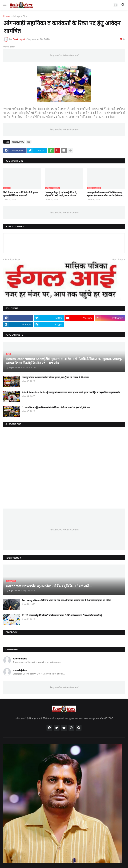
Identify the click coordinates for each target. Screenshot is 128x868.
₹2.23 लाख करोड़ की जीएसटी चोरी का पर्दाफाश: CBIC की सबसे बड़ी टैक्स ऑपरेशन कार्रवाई (62, 615)
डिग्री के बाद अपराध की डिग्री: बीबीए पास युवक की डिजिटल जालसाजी (21, 194)
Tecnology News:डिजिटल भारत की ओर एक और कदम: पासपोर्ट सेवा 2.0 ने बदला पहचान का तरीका (66, 600)
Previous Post (13, 259)
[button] (5, 5)
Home (6, 16)
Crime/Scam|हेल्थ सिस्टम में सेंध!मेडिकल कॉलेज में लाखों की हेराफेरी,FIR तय (56, 407)
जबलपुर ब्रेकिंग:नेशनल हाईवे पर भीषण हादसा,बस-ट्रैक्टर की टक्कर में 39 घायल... (56, 377)
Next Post (117, 259)
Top (29, 142)
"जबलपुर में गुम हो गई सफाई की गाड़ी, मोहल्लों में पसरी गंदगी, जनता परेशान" (61, 194)
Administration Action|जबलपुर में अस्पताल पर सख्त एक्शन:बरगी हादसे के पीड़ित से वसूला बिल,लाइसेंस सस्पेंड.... (72, 392)
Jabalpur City (20, 16)
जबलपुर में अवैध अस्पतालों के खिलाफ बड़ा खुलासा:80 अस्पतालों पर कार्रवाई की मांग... (106, 194)
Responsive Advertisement (64, 55)
